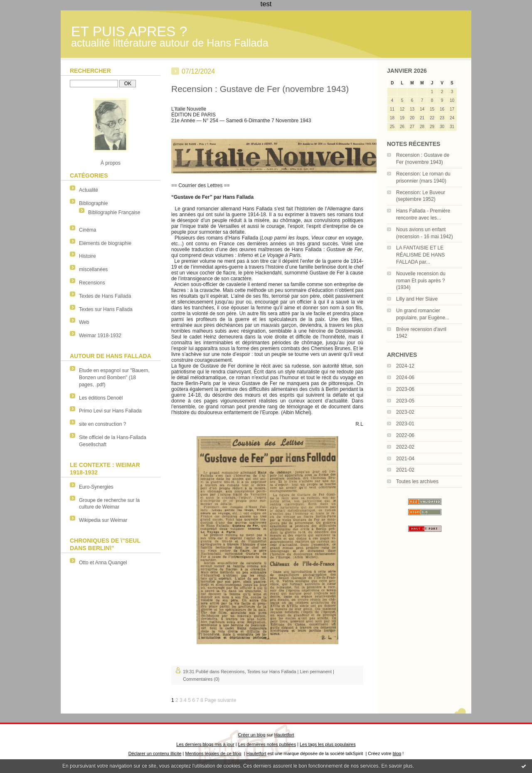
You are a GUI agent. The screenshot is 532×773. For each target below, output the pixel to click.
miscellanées (93, 269)
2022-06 (405, 435)
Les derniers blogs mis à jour (205, 744)
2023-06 (405, 389)
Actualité (89, 190)
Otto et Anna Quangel (103, 563)
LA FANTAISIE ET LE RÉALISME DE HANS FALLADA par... (420, 255)
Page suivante (220, 700)
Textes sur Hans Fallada (106, 309)
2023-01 (405, 424)
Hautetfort (284, 735)
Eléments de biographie (105, 243)
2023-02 (405, 412)
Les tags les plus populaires (328, 744)
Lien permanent (316, 672)
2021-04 (405, 459)
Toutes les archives (417, 482)
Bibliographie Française (114, 212)
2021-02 (405, 470)
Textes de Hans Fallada (105, 296)
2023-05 (405, 401)
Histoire (87, 256)
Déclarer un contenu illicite (155, 753)
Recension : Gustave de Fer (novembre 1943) (260, 89)
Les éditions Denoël (101, 398)
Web (84, 322)
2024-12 (405, 366)
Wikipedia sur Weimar (103, 520)
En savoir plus (397, 766)
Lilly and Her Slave (417, 299)
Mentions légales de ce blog (213, 753)
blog (397, 753)
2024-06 (405, 378)
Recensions (92, 283)
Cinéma (87, 230)
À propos (111, 163)
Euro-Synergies (96, 487)
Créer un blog (251, 735)
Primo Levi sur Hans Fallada (110, 411)
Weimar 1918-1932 (100, 336)
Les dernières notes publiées (267, 744)
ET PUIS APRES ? (129, 31)
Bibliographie (93, 203)
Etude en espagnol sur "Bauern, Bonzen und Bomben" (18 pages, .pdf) (114, 378)
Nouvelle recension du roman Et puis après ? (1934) (421, 281)
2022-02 (405, 447)
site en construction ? (102, 424)
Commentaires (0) (201, 679)
